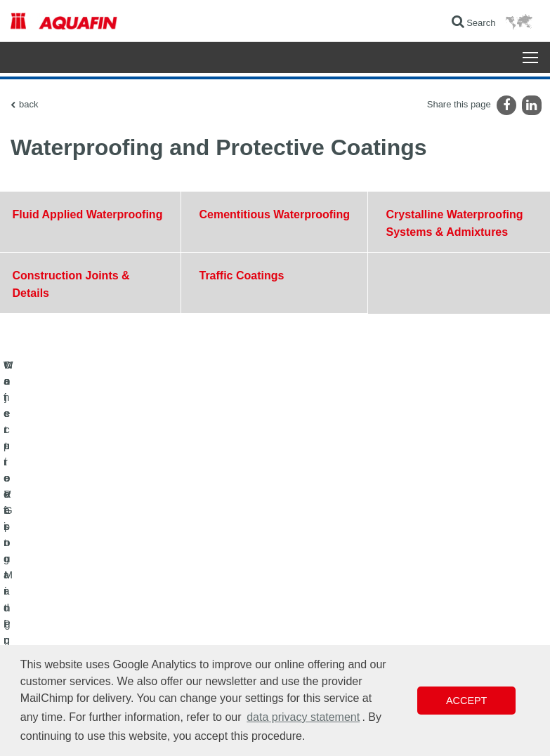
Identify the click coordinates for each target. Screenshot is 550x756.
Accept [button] (466, 701)
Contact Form (220, 567)
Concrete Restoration (50, 567)
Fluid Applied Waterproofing (88, 214)
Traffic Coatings (241, 276)
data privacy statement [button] (303, 717)
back (28, 104)
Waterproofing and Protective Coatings (83, 546)
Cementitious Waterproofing (274, 214)
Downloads (215, 546)
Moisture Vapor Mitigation (58, 588)
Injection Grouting (44, 609)
